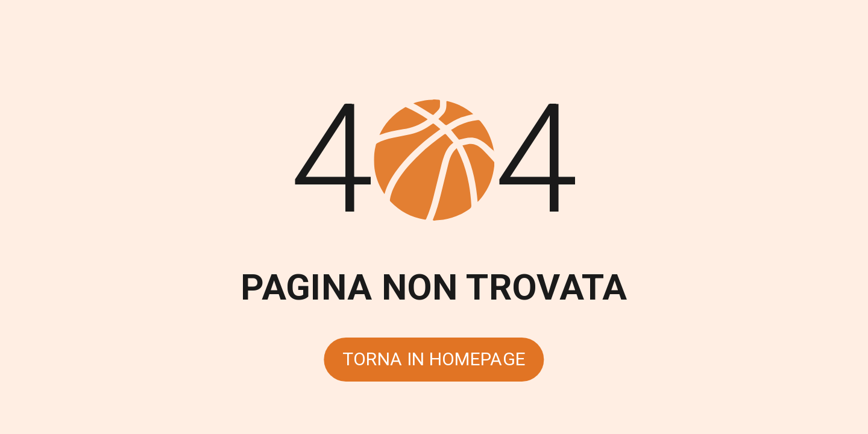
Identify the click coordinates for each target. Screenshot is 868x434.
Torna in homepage (434, 359)
